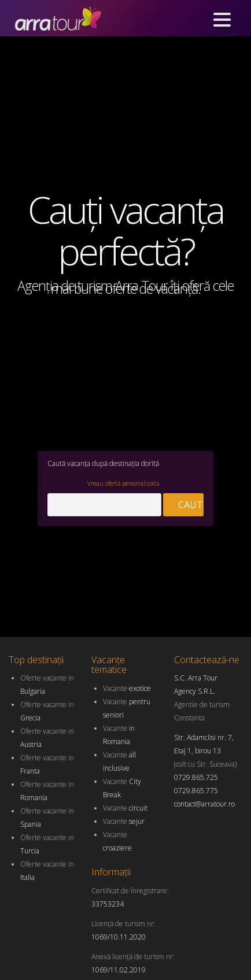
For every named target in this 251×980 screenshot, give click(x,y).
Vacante (127, 688)
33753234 (108, 904)
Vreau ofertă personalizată (125, 483)
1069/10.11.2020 (119, 937)
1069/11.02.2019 (119, 970)
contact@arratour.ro (204, 804)
